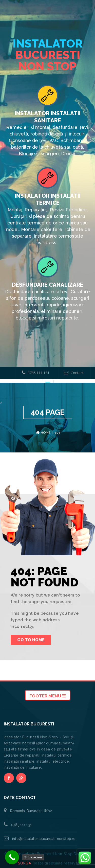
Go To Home (31, 640)
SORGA (24, 863)
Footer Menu (48, 696)
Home (46, 433)
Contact (74, 373)
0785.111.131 (36, 373)
